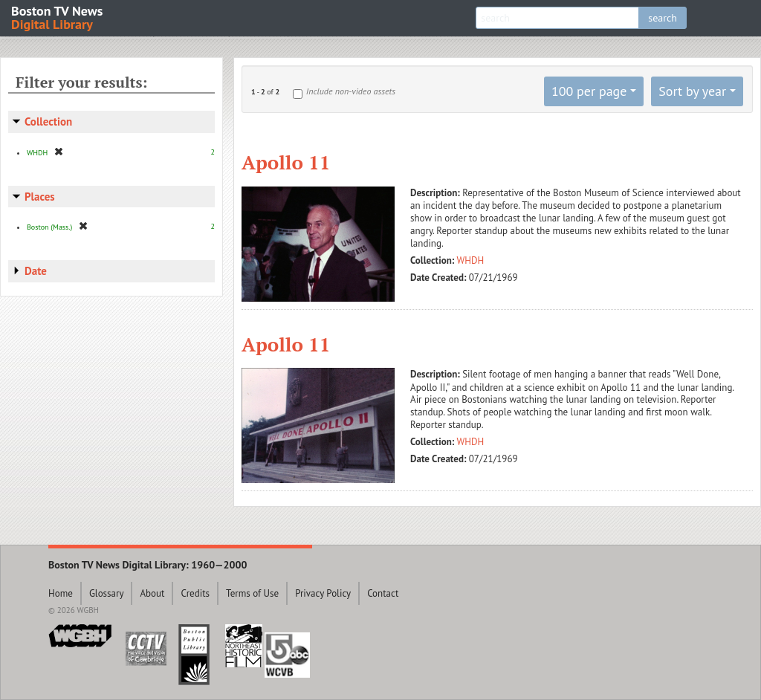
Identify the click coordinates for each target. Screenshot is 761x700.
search (663, 18)
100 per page (589, 91)
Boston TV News (58, 17)
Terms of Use (252, 593)
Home (61, 593)
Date (36, 271)
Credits (195, 593)
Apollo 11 (286, 162)
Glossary (107, 593)
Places (40, 197)
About (152, 593)
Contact (383, 593)
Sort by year (692, 91)
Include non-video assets (351, 91)
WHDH (471, 260)
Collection (48, 121)
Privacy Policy (323, 593)
